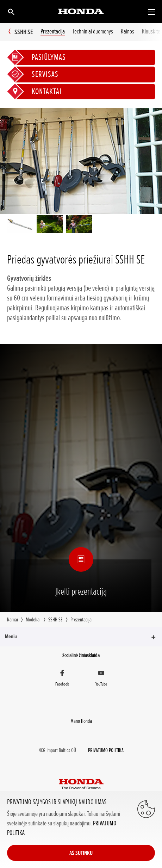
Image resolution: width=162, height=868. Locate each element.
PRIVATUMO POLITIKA (106, 750)
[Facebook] (62, 679)
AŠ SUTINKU (81, 853)
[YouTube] (101, 679)
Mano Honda (81, 721)
